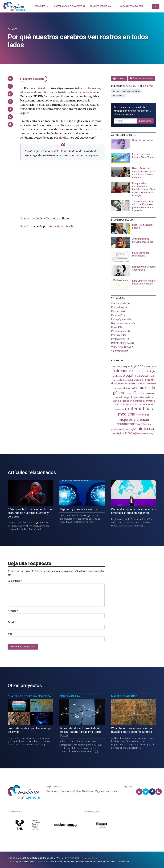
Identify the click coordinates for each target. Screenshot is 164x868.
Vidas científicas (120, 347)
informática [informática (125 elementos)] (149, 401)
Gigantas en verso (121, 323)
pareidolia (61, 138)
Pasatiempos (119, 331)
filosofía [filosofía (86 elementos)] (129, 394)
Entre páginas (119, 319)
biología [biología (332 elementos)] (140, 371)
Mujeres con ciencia (106, 791)
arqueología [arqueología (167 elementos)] (130, 366)
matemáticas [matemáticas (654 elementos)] (139, 409)
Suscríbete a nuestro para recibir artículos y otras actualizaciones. (132, 111)
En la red (12, 29)
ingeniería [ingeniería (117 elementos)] (120, 404)
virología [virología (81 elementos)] (142, 434)
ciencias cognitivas (131, 91)
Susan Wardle (38, 88)
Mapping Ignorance (124, 696)
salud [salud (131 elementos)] (154, 429)
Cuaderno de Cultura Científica (29, 696)
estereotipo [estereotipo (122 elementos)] (128, 388)
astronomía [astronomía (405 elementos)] (123, 371)
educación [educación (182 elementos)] (140, 383)
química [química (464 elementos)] (143, 429)
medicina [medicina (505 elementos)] (127, 414)
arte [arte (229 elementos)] (141, 366)
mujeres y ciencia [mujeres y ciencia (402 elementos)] (134, 419)
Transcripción (30, 218)
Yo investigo (118, 351)
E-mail (12, 622)
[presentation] (134, 144)
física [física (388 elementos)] (138, 393)
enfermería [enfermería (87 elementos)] (152, 384)
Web (10, 634)
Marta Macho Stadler (62, 226)
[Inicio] (14, 6)
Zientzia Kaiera (70, 696)
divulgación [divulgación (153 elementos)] (118, 383)
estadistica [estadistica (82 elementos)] (117, 388)
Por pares (117, 335)
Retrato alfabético (121, 343)
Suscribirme (145, 121)
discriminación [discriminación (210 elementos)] (145, 380)
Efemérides (118, 307)
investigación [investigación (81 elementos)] (119, 410)
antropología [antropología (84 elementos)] (117, 367)
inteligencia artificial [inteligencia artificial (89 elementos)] (133, 404)
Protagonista (118, 339)
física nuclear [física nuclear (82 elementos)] (149, 394)
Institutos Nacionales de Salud (77, 92)
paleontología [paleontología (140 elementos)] (143, 424)
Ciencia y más (119, 303)
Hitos (114, 327)
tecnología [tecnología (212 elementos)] (132, 433)
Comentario (15, 581)
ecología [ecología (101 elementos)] (129, 384)
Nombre (13, 611)
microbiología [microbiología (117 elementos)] (143, 415)
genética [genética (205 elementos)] (120, 397)
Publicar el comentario (23, 647)
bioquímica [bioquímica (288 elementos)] (131, 376)
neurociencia (118, 96)
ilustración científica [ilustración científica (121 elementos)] (132, 401)
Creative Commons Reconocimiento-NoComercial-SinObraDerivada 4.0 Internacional (91, 862)
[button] (10, 78)
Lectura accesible (34, 79)
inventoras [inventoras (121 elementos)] (147, 404)
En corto (116, 311)
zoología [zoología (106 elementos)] (150, 433)
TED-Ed (64, 121)
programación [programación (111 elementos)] (118, 429)
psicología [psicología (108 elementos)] (130, 429)
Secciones (52, 791)
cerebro (116, 91)
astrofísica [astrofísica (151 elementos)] (150, 366)
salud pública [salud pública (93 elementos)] (119, 433)
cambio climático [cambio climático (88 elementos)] (120, 380)
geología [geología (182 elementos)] (132, 397)
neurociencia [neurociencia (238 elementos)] (126, 424)
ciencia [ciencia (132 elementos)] (131, 380)
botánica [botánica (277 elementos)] (147, 376)
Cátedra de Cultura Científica (77, 791)
